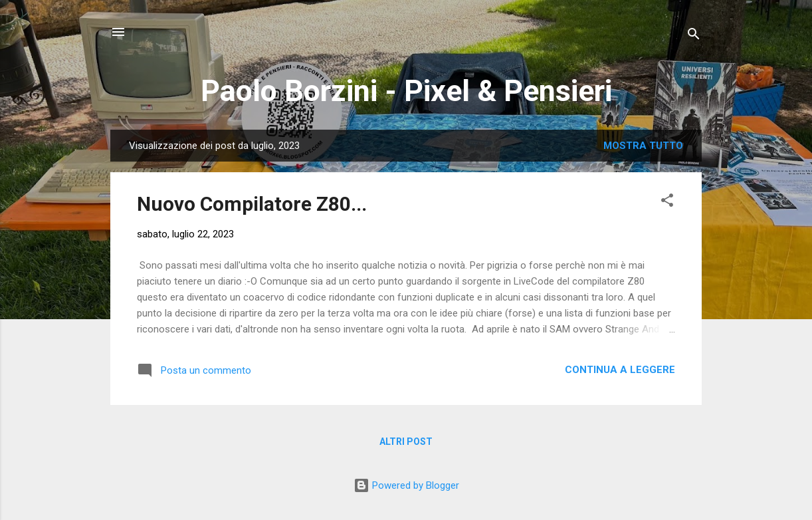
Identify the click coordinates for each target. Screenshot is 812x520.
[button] (667, 202)
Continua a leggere (620, 370)
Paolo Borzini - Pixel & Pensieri (406, 91)
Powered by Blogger (406, 485)
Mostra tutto (643, 146)
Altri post (406, 442)
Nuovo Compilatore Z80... (252, 204)
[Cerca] (694, 36)
